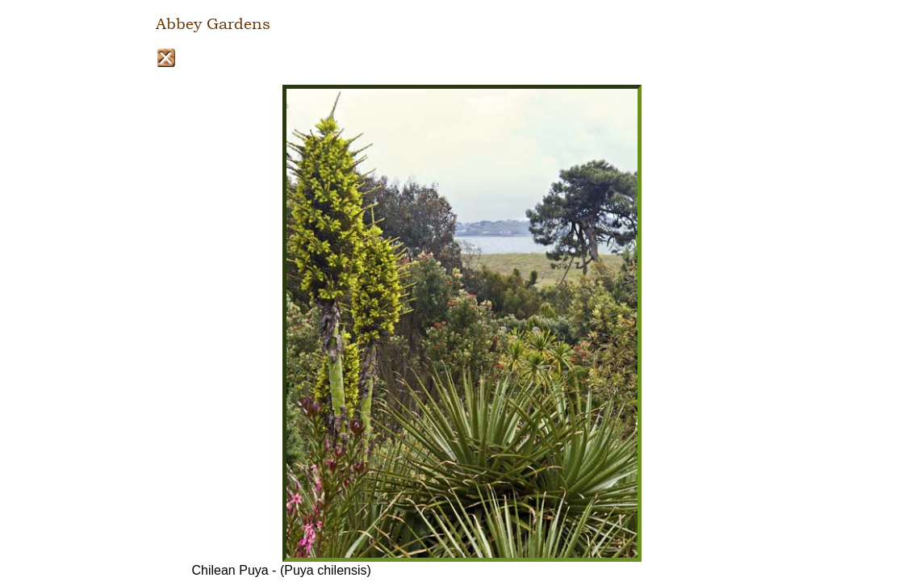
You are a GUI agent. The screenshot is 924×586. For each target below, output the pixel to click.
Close (166, 58)
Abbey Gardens (213, 24)
